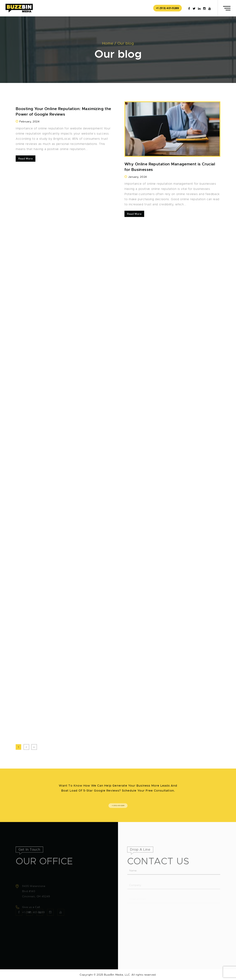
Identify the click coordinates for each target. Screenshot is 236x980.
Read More (26, 159)
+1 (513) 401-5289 (168, 8)
